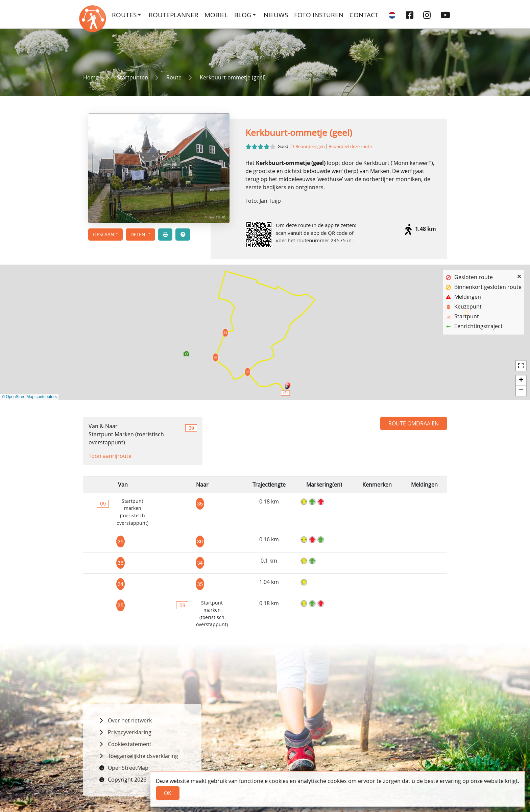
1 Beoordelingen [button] (308, 146)
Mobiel (216, 15)
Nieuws (276, 15)
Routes (124, 15)
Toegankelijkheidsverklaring (143, 756)
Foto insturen (319, 15)
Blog (243, 15)
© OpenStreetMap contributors (29, 397)
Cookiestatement (130, 744)
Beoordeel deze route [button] (350, 146)
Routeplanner (174, 15)
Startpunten (132, 77)
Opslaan (104, 234)
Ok (168, 793)
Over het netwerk (130, 720)
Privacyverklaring (130, 732)
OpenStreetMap (128, 768)
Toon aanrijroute (110, 456)
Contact (364, 15)
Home (91, 77)
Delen (139, 234)
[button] (140, 235)
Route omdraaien (414, 423)
